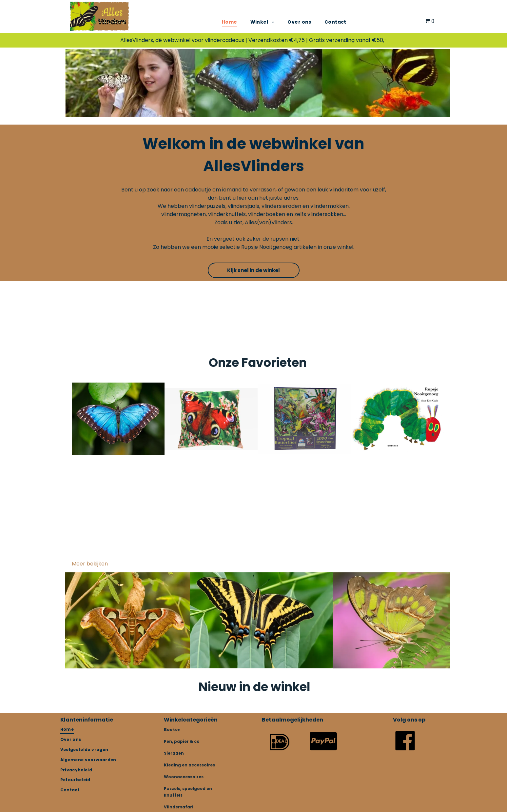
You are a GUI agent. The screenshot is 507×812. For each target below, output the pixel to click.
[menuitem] (230, 22)
